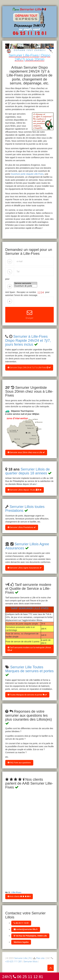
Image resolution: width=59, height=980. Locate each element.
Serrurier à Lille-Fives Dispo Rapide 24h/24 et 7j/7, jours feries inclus (28, 340)
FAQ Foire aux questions (19, 763)
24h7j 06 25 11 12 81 (23, 976)
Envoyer (29, 315)
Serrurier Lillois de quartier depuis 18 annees (27, 471)
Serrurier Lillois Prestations (22, 527)
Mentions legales (21, 942)
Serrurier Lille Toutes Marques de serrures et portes (29, 669)
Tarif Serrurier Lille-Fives (29, 608)
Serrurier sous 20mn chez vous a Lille (26, 452)
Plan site (40, 958)
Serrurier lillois (31, 962)
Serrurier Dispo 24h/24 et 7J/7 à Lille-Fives (29, 367)
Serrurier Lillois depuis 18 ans (25, 490)
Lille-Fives (16, 893)
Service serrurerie (26, 283)
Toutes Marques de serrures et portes (27, 695)
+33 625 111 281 (14, 962)
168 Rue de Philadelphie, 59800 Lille (30, 936)
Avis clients (19, 896)
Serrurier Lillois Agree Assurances (25, 568)
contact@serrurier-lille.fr (26, 929)
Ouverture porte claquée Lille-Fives (27, 174)
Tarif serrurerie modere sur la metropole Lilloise (29, 649)
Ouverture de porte (26, 286)
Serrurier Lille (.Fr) (23, 958)
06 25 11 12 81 (21, 923)
